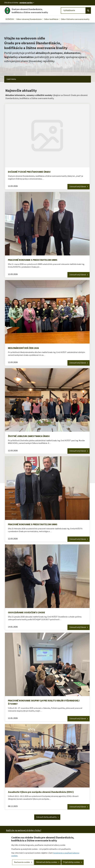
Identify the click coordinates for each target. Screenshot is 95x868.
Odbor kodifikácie (51, 19)
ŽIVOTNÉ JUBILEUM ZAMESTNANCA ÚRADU (31, 437)
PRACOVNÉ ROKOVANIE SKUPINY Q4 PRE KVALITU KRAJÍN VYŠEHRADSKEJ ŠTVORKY (39, 704)
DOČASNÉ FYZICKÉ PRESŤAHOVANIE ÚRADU (31, 172)
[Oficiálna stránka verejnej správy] (27, 3)
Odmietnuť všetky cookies (47, 863)
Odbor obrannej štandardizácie (29, 19)
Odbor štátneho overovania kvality (75, 19)
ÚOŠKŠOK (10, 19)
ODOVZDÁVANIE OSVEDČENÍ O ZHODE (28, 613)
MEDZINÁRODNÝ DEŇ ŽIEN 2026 (25, 349)
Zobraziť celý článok (78, 187)
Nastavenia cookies (22, 863)
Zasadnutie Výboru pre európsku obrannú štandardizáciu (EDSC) (42, 793)
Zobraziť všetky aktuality (46, 819)
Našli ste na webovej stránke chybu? (24, 832)
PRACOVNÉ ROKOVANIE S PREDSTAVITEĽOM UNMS (35, 260)
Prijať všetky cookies (72, 863)
